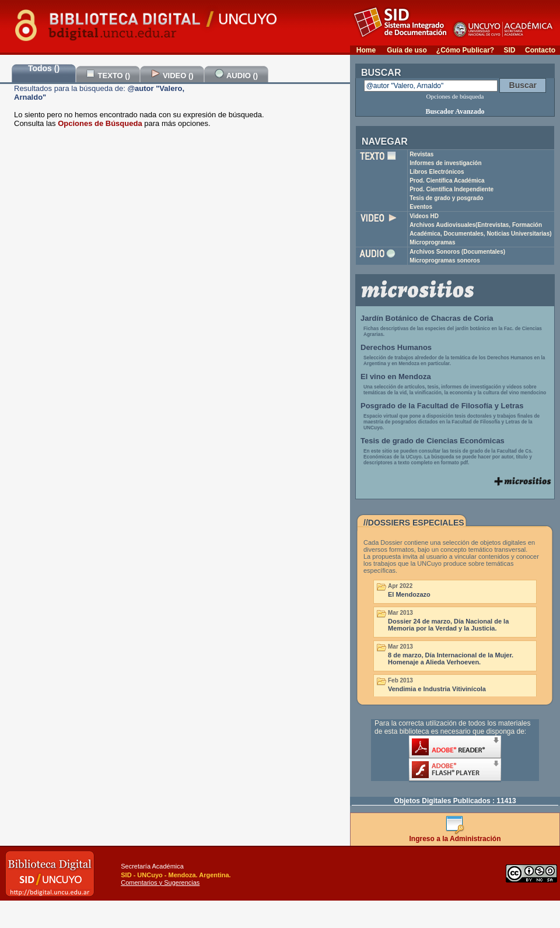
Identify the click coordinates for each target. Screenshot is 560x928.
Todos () (44, 68)
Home (366, 50)
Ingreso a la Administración (455, 836)
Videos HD (424, 216)
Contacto (540, 50)
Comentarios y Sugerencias (160, 883)
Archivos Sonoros (457, 252)
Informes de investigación (445, 163)
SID (509, 50)
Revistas (421, 154)
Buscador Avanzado (455, 111)
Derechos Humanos (396, 347)
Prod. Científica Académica (447, 181)
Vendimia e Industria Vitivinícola (437, 689)
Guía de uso (407, 50)
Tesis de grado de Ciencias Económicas (433, 441)
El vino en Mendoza (396, 377)
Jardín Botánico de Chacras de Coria (427, 318)
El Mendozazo (409, 594)
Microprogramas (432, 242)
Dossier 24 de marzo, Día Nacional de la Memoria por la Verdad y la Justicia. (448, 625)
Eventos (421, 207)
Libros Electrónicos (437, 172)
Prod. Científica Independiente (452, 189)
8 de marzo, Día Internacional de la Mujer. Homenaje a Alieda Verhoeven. (451, 659)
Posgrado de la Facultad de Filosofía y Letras (442, 406)
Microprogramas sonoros (445, 260)
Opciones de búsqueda (455, 96)
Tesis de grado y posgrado (447, 198)
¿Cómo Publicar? (465, 50)
